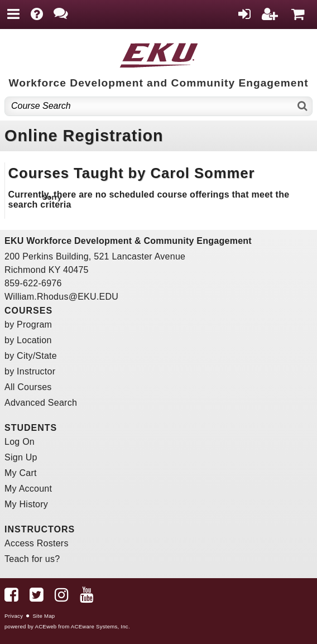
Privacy (14, 616)
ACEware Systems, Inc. (100, 626)
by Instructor (30, 371)
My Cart (21, 473)
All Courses (28, 387)
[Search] (303, 106)
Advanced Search (41, 403)
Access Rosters (37, 543)
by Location (28, 340)
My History (26, 504)
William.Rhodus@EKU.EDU (61, 297)
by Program (28, 325)
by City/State (31, 356)
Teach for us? (32, 559)
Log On (20, 442)
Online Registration (84, 136)
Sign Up (21, 457)
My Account (28, 489)
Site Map (44, 616)
